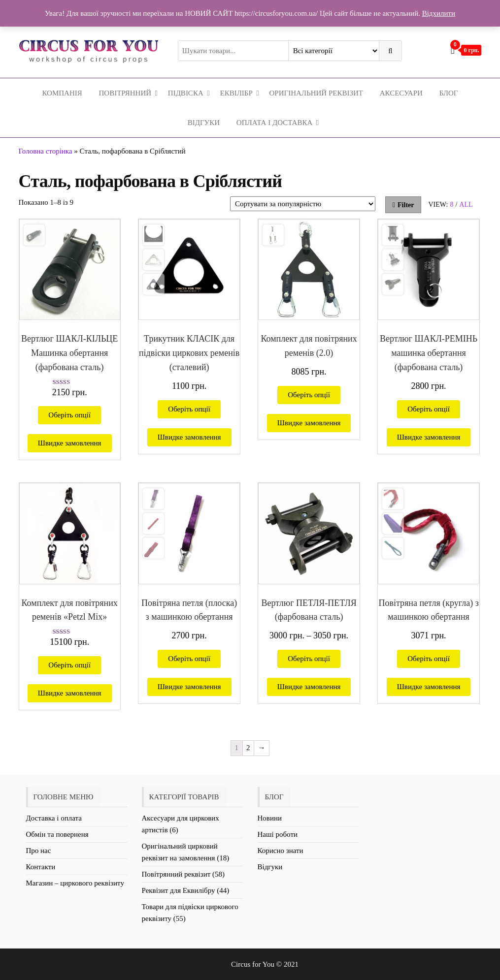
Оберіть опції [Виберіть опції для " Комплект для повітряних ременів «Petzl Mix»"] (69, 665)
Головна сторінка (46, 151)
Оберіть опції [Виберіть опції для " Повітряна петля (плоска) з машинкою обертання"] (189, 659)
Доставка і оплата (54, 818)
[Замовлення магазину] (303, 204)
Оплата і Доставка (274, 123)
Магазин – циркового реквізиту (75, 883)
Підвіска (186, 93)
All (466, 205)
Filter (403, 205)
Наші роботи (278, 834)
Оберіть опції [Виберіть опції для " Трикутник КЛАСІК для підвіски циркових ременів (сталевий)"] (189, 409)
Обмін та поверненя (57, 834)
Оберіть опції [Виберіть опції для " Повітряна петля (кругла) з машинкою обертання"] (429, 659)
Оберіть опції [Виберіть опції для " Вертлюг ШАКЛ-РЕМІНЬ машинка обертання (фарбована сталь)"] (429, 409)
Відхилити (439, 13)
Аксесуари (401, 93)
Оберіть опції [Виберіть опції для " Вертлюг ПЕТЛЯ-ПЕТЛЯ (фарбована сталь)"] (309, 659)
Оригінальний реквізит (316, 93)
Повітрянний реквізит (176, 874)
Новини (270, 818)
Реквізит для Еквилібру (179, 890)
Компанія (62, 93)
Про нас (39, 851)
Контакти (41, 867)
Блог (449, 93)
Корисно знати (281, 851)
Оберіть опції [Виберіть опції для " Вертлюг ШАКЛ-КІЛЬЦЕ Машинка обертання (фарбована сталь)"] (69, 415)
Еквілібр (236, 93)
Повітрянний (125, 93)
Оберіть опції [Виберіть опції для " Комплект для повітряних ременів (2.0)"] (309, 395)
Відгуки (204, 123)
